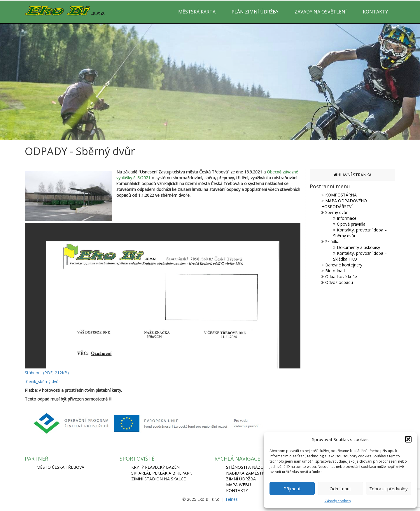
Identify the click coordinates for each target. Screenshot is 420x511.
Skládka (332, 242)
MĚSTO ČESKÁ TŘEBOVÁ (60, 467)
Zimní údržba (241, 479)
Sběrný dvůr (336, 212)
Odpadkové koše (341, 276)
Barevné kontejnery (344, 265)
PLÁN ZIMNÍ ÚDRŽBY (255, 12)
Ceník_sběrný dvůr (43, 381)
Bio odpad (335, 271)
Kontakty (237, 490)
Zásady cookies (338, 501)
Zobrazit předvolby (388, 489)
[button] (408, 439)
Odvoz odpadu (339, 282)
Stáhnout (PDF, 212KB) (47, 373)
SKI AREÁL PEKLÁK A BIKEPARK (162, 473)
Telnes (231, 499)
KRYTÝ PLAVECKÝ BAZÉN (155, 467)
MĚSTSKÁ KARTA (197, 12)
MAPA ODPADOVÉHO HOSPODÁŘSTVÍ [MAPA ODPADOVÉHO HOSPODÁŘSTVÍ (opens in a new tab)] (344, 204)
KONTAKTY (375, 12)
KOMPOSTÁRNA (341, 195)
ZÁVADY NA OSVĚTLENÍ (321, 12)
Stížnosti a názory (247, 467)
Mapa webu (238, 485)
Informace (347, 218)
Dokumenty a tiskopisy (358, 247)
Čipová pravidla (351, 224)
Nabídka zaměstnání (249, 473)
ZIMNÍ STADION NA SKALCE (159, 479)
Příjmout (292, 489)
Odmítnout (340, 489)
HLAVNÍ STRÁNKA (352, 175)
